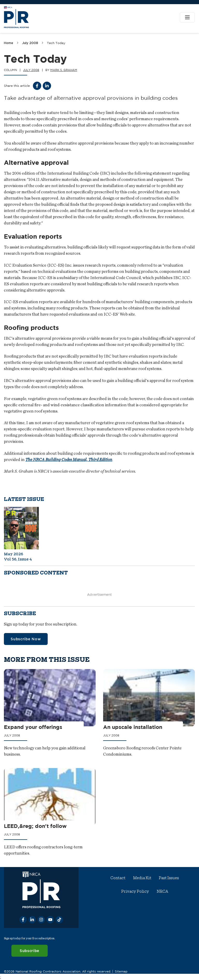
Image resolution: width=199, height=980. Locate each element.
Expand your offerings (33, 727)
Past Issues (169, 878)
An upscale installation (133, 727)
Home (9, 43)
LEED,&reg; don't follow (35, 826)
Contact (118, 878)
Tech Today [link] (56, 43)
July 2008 (30, 43)
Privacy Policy (135, 891)
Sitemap (121, 971)
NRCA (162, 891)
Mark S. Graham (64, 70)
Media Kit (142, 878)
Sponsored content (36, 573)
